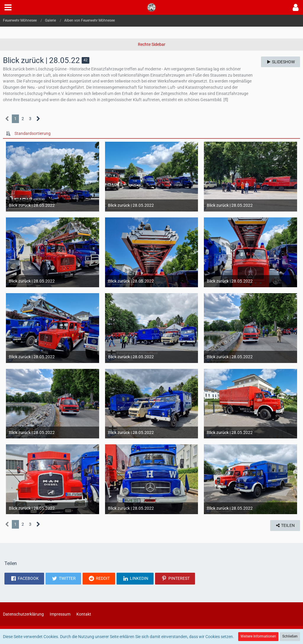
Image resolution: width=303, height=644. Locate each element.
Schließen (290, 636)
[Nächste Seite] (38, 119)
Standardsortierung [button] (33, 133)
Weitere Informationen (258, 636)
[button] (8, 7)
